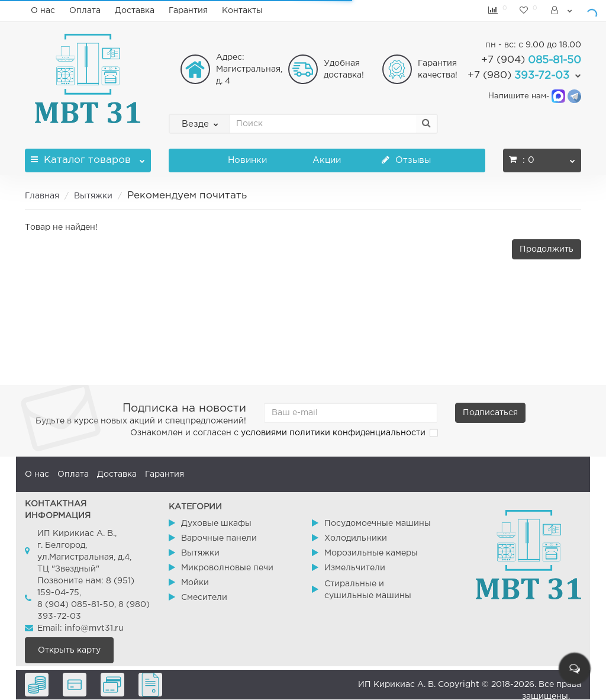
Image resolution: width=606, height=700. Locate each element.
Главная (42, 196)
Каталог (88, 157)
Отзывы (406, 160)
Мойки (195, 583)
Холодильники (356, 538)
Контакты (242, 11)
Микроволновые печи (227, 568)
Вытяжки (93, 196)
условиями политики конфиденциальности (333, 433)
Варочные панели (219, 538)
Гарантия (188, 11)
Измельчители (355, 568)
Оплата (85, 11)
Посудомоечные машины (378, 524)
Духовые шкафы (216, 524)
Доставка (135, 11)
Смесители (204, 598)
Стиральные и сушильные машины (368, 590)
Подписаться (490, 413)
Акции (327, 160)
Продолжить (547, 249)
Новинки (247, 160)
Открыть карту (69, 650)
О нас (43, 11)
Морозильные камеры (371, 553)
